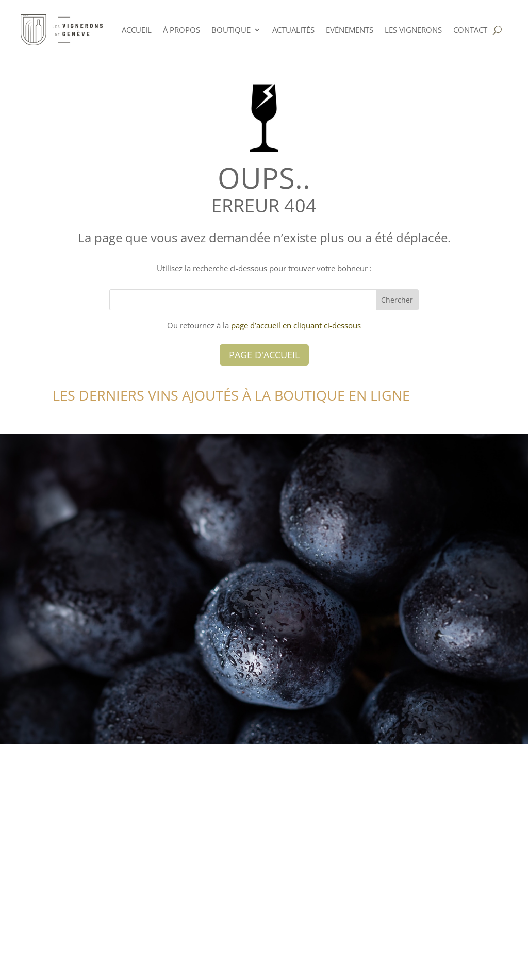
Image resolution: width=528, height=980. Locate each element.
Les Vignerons (413, 30)
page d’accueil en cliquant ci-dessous (296, 325)
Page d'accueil (264, 355)
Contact (470, 30)
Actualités (293, 30)
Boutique (231, 30)
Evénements (350, 30)
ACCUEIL (137, 30)
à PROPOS (181, 30)
